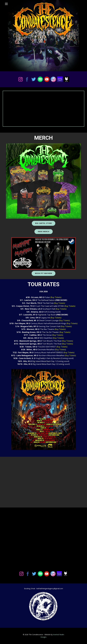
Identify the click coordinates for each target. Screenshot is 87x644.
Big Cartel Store (44, 223)
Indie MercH (44, 231)
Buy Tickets (60, 350)
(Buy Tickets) (56, 297)
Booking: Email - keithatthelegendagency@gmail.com (44, 589)
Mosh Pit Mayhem (43, 273)
